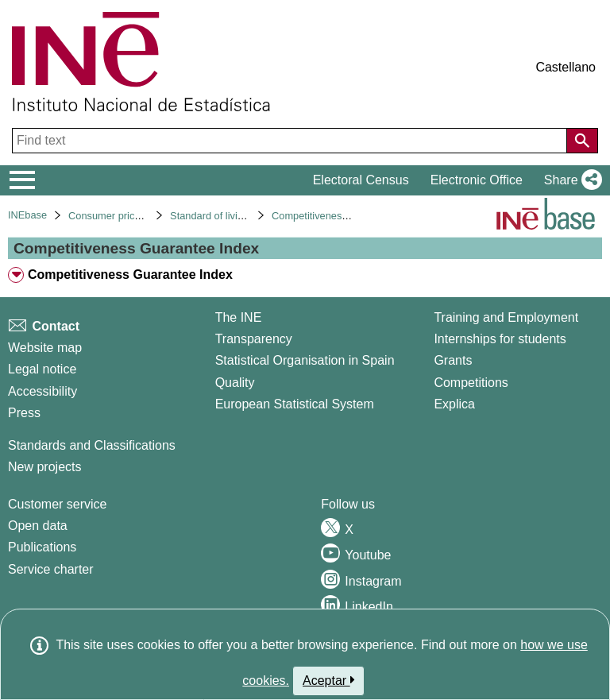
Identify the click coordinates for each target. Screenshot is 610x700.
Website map (45, 348)
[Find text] (291, 141)
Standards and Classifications (92, 445)
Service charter (51, 569)
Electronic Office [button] (477, 180)
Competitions (471, 383)
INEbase (27, 215)
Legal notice (42, 369)
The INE (239, 317)
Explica (454, 404)
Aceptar (328, 680)
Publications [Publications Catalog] (42, 547)
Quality (235, 383)
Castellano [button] (566, 67)
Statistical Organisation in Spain (305, 360)
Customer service (57, 504)
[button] (570, 180)
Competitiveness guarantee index (347, 216)
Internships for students (500, 339)
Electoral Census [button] (361, 180)
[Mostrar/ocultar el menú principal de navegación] (23, 180)
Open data (38, 526)
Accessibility (42, 391)
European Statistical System (295, 404)
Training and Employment (506, 317)
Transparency (254, 339)
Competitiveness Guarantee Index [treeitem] (130, 275)
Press (24, 413)
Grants (453, 360)
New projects (44, 467)
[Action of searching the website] (582, 141)
